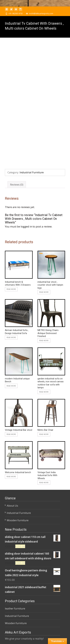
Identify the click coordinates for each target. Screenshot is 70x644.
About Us (12, 455)
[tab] (17, 134)
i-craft (36, 638)
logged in (26, 176)
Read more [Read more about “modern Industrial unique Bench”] (11, 335)
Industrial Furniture (32, 122)
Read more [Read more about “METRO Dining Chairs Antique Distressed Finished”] (44, 290)
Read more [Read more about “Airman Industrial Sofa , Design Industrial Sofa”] (11, 287)
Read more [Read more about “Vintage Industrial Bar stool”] (11, 384)
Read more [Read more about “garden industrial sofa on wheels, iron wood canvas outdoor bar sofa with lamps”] (44, 341)
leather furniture (15, 558)
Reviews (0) (17, 134)
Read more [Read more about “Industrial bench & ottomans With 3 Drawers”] (11, 238)
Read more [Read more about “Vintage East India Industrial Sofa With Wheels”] (44, 432)
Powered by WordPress (15, 638)
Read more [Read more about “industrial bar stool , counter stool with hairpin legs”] (44, 241)
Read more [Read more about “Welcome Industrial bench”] (11, 426)
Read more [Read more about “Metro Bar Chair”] (44, 384)
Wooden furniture (18, 470)
